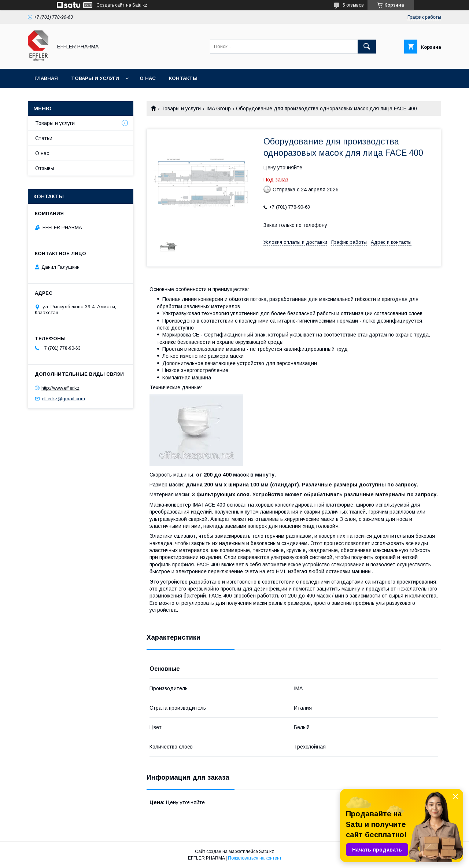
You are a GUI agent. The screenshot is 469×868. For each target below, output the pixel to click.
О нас (148, 78)
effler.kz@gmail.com (63, 399)
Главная (46, 78)
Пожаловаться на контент (255, 858)
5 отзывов (353, 5)
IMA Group (219, 108)
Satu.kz (267, 852)
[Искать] (367, 47)
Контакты (183, 78)
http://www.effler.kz (60, 388)
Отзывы (45, 168)
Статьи (44, 138)
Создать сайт (110, 5)
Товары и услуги (95, 78)
